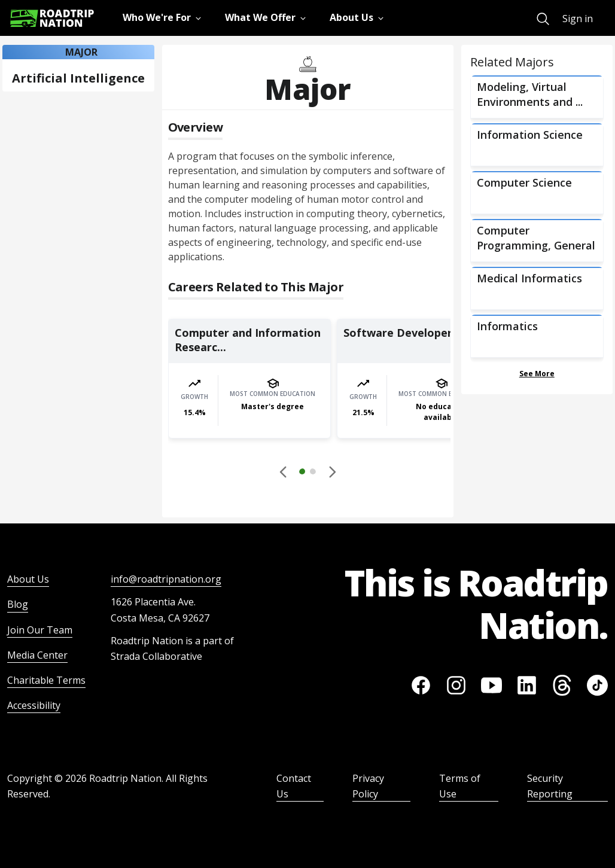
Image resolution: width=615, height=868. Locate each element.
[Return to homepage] (52, 18)
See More (537, 374)
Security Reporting (550, 786)
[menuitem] (543, 19)
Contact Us (294, 786)
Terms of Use (460, 786)
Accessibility (34, 705)
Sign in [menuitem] (578, 19)
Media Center (37, 655)
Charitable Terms (46, 680)
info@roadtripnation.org (166, 579)
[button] (307, 473)
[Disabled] (284, 471)
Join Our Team (40, 630)
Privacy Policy (368, 786)
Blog (18, 604)
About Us (28, 579)
